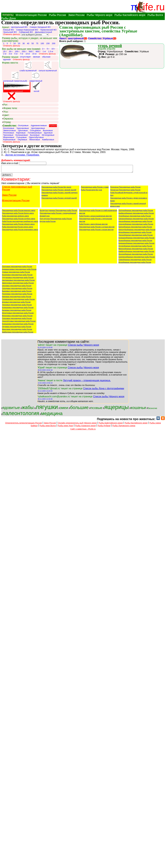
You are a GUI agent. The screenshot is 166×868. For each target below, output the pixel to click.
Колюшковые (22, 135)
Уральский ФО (10, 32)
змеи (64, 409)
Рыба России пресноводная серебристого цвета (20, 223)
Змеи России (76, 15)
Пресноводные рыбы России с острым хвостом (97, 228)
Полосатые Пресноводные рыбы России (125, 188)
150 (48, 43)
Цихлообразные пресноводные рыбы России (135, 223)
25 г (5, 51)
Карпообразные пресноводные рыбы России (135, 228)
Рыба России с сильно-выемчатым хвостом (95, 217)
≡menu (7, 15)
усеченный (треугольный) (15, 77)
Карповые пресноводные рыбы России (17, 298)
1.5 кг (51, 51)
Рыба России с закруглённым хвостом (93, 225)
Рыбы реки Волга (48, 427)
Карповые (21, 133)
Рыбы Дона (8, 18)
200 (54, 43)
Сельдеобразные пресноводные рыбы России (136, 225)
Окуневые (22, 140)
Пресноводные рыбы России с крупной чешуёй (59, 199)
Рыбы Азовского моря (86, 427)
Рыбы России (57, 15)
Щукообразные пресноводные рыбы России (135, 234)
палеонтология (21, 415)
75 (37, 43)
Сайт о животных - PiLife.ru (83, 430)
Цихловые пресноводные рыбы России (17, 287)
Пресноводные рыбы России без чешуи (56, 188)
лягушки (47, 408)
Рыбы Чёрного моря (100, 15)
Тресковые (8, 135)
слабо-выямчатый (28, 67)
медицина (52, 415)
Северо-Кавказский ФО (27, 30)
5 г (48, 49)
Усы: (5, 112)
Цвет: (6, 115)
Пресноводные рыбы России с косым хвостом (96, 231)
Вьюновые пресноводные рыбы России (17, 292)
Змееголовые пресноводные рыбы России (18, 284)
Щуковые (48, 133)
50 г (11, 51)
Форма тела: (10, 108)
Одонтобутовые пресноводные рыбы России (19, 322)
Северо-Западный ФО (40, 27)
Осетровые (23, 125)
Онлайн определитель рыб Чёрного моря (77, 424)
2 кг (5, 54)
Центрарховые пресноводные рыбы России (18, 282)
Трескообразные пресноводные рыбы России (136, 236)
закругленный (36, 77)
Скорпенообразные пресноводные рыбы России (137, 258)
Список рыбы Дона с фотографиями (104, 390)
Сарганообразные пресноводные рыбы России (136, 220)
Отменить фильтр (12, 34)
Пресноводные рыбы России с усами (95, 188)
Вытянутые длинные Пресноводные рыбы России (58, 212)
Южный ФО (9, 30)
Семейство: (9, 126)
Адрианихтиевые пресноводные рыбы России (19, 271)
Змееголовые (9, 130)
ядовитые (11, 409)
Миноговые (35, 140)
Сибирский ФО (26, 32)
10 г (53, 49)
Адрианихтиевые (39, 125)
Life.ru (151, 7)
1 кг (44, 51)
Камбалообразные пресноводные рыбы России (136, 253)
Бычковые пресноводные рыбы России (17, 312)
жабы (28, 409)
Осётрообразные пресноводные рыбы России (136, 212)
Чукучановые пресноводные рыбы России (18, 279)
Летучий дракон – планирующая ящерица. (87, 382)
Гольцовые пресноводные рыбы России (17, 320)
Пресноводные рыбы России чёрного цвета (18, 225)
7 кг (22, 54)
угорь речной (110, 46)
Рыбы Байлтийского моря (111, 424)
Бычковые (35, 135)
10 (14, 43)
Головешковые (35, 133)
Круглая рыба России (48, 223)
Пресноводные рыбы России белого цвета (18, 214)
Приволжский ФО (48, 30)
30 (24, 43)
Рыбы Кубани (104, 427)
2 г (43, 49)
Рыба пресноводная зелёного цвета (15, 217)
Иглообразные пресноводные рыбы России (135, 264)
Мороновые (9, 137)
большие (79, 409)
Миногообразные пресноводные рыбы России (136, 250)
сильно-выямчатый (48, 67)
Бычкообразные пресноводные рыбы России (135, 242)
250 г (24, 51)
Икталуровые (48, 135)
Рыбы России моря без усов (91, 191)
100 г (17, 51)
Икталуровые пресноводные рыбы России (18, 314)
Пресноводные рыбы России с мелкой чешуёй (59, 191)
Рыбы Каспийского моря (130, 15)
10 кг (28, 54)
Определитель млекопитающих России (24, 424)
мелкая (36, 57)
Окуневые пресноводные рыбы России (17, 328)
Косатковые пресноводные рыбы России (17, 276)
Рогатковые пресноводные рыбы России (17, 295)
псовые (96, 409)
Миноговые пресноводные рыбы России (17, 331)
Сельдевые (35, 130)
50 (33, 43)
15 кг (34, 54)
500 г (31, 51)
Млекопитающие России (31, 15)
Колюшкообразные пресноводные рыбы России (136, 239)
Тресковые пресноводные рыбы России (17, 306)
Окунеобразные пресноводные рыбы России (135, 247)
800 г (38, 51)
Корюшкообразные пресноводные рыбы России (136, 245)
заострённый (17, 87)
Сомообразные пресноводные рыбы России (135, 261)
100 (42, 43)
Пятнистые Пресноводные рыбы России (125, 191)
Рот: (5, 105)
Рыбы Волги (155, 15)
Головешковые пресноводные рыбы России (18, 301)
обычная (46, 57)
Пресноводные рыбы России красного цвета (19, 212)
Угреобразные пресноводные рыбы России (135, 217)
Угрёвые (53, 125)
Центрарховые (38, 128)
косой (37, 87)
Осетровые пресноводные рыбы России (17, 268)
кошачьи (138, 409)
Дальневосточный (43, 32)
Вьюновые (48, 130)
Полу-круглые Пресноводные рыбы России (56, 220)
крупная (7, 59)
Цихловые (23, 130)
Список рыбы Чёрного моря (83, 346)
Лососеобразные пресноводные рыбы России (136, 255)
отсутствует (25, 57)
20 (19, 43)
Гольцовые (21, 137)
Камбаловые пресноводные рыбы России (18, 333)
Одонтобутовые (36, 137)
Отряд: (7, 122)
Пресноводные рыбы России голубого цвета (19, 220)
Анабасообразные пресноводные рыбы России (136, 214)
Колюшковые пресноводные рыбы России (18, 309)
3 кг (10, 54)
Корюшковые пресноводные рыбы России (18, 325)
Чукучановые (23, 128)
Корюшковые (9, 140)
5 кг (16, 54)
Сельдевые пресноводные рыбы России (17, 290)
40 (28, 43)
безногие (153, 410)
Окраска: (8, 119)
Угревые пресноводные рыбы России (16, 273)
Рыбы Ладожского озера (124, 427)
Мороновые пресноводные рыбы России (17, 317)
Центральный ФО (19, 27)
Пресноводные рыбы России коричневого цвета (20, 231)
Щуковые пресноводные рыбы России (16, 303)
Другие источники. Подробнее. (23, 155)
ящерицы (116, 408)
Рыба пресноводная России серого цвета (17, 228)
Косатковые (9, 128)
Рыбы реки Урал (66, 427)
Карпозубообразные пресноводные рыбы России (137, 231)
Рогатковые (9, 133)
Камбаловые (48, 140)
